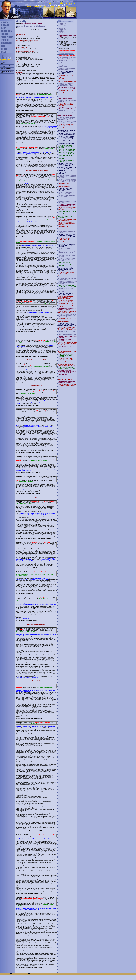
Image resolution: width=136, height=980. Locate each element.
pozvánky (62, 32)
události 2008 (63, 23)
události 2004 (63, 28)
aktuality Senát (63, 33)
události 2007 (63, 25)
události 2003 (63, 29)
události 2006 (63, 26)
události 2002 (63, 30)
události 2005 (63, 27)
